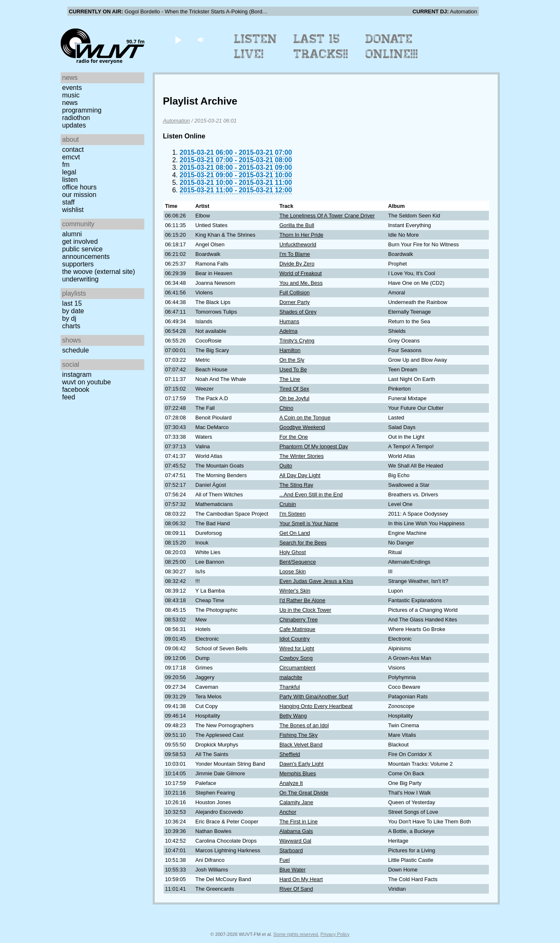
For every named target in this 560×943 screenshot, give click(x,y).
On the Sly (292, 360)
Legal (69, 172)
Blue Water (293, 870)
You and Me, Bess (301, 283)
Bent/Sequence (298, 562)
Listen (70, 180)
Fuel (285, 860)
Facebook (76, 390)
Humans (289, 321)
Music (71, 95)
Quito (286, 466)
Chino (286, 408)
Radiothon (76, 118)
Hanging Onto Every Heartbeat (316, 706)
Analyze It (291, 783)
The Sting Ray (296, 485)
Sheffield (290, 754)
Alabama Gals (296, 831)
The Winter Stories (302, 456)
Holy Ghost (293, 552)
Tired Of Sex (294, 389)
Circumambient (297, 668)
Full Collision (295, 293)
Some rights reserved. (296, 934)
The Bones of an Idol (304, 725)
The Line (290, 379)
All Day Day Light (300, 475)
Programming (82, 110)
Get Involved (80, 241)
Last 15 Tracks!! (321, 46)
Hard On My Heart (301, 879)
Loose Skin (293, 571)
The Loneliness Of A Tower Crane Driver (327, 216)
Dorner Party (295, 302)
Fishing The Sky (299, 735)
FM (66, 165)
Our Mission (79, 195)
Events (72, 88)
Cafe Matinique (297, 629)
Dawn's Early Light (302, 764)
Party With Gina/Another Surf (314, 696)
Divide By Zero (297, 264)
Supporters (78, 264)
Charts (72, 326)
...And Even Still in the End (311, 494)
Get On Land (295, 533)
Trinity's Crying (297, 341)
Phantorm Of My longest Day (314, 446)
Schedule (76, 350)
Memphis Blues (298, 773)
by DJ (69, 318)
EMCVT (71, 157)
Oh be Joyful (294, 398)
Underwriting (81, 279)
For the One (294, 437)
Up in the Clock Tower (305, 610)
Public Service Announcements (86, 253)
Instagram (77, 374)
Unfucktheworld (298, 244)
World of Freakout (300, 273)
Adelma (288, 331)
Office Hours (79, 187)
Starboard (291, 850)
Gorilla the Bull (297, 225)
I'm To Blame (295, 254)
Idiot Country (295, 639)
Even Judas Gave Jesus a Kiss (316, 581)
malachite (291, 677)
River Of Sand (296, 889)
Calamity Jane (296, 802)
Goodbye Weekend (302, 427)
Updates (74, 125)
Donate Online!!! (392, 46)
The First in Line (299, 822)
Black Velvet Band (301, 745)
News (70, 103)
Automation (177, 121)
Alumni (72, 234)
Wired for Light (297, 648)
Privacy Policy (335, 934)
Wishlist (73, 210)
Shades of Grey (298, 312)
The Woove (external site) (99, 272)
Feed (69, 397)
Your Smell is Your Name (309, 523)
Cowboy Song (296, 658)
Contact (73, 149)
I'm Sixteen (293, 514)
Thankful (290, 687)
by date (73, 311)
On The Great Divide (304, 793)
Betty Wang (293, 716)
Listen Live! (256, 46)
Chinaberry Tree (299, 620)
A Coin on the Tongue (305, 418)
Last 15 (72, 303)
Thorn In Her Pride (301, 235)
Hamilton (290, 350)
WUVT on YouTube (87, 382)
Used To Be (293, 369)
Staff (69, 202)
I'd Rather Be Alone (302, 600)
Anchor (288, 812)
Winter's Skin (295, 591)
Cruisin (288, 504)
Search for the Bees (303, 543)
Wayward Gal (295, 841)
